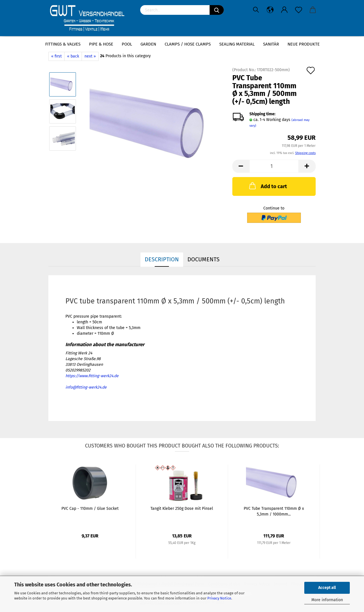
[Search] (217, 10)
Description (162, 259)
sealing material (237, 44)
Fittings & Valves (63, 44)
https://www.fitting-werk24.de (92, 376)
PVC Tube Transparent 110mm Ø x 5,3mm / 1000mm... (274, 511)
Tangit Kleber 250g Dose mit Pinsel (182, 509)
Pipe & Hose (101, 44)
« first (56, 56)
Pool (127, 44)
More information (327, 600)
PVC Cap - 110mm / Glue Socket (90, 509)
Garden (148, 44)
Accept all (327, 588)
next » (90, 56)
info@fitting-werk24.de (86, 387)
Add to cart (267, 186)
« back (73, 56)
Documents (203, 259)
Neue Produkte (304, 44)
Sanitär (271, 44)
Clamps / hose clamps (188, 44)
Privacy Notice (219, 598)
